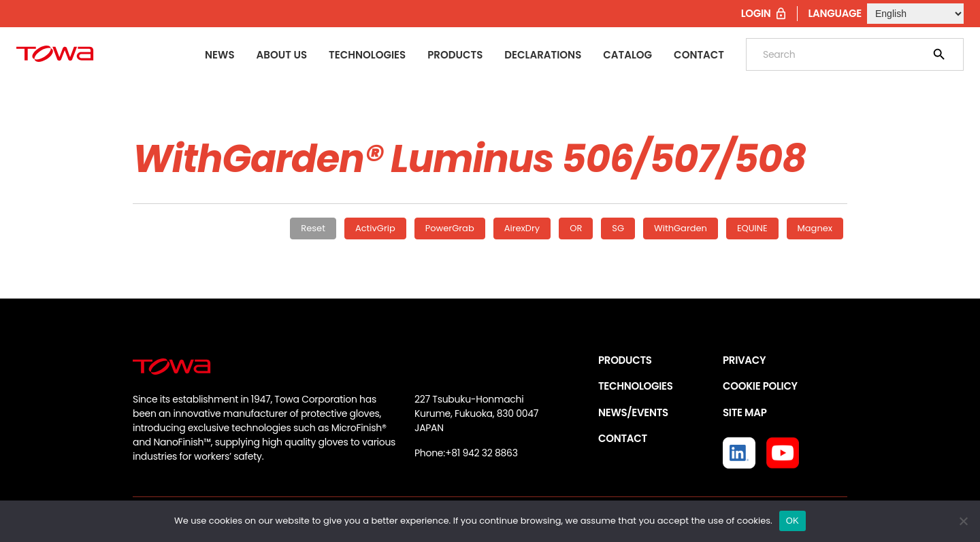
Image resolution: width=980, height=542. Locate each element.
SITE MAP (745, 412)
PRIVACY (744, 360)
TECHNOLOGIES (636, 386)
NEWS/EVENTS (633, 412)
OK (793, 521)
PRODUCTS (625, 360)
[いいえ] (963, 521)
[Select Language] (915, 14)
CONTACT (623, 438)
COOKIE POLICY (760, 386)
